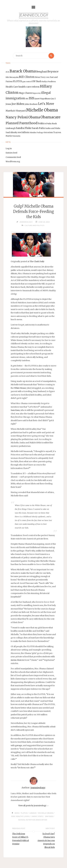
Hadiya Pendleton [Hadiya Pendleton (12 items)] (49, 82)
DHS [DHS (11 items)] (48, 77)
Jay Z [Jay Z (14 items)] (53, 99)
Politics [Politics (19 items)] (42, 123)
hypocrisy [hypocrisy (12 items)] (37, 93)
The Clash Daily (37, 262)
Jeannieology (34, 16)
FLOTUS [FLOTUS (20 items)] (17, 81)
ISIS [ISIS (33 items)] (32, 98)
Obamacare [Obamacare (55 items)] (50, 117)
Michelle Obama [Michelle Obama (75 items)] (42, 110)
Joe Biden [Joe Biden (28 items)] (18, 104)
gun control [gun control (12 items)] (27, 82)
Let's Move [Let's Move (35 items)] (46, 104)
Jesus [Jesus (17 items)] (8, 104)
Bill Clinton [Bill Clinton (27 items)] (27, 77)
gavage (19, 746)
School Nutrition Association (33, 820)
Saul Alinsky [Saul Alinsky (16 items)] (12, 132)
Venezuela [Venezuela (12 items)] (16, 136)
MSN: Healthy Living (20, 816)
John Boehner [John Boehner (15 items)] (31, 104)
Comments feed (13, 157)
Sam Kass (15, 410)
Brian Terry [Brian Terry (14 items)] (40, 77)
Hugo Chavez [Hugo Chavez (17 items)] (26, 93)
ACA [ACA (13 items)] (7, 72)
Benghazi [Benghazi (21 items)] (42, 72)
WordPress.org (13, 162)
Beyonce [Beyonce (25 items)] (53, 72)
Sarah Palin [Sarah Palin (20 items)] (38, 128)
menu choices (17, 660)
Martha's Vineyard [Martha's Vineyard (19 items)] (16, 111)
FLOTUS (24, 813)
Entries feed (11, 153)
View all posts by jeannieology (33, 806)
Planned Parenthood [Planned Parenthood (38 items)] (22, 123)
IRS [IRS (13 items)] (27, 99)
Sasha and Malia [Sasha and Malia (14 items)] (53, 128)
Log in (9, 149)
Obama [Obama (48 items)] (34, 117)
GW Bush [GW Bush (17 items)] (37, 81)
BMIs (17, 813)
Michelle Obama (46, 813)
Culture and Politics (34, 225)
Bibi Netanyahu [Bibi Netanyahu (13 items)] (12, 77)
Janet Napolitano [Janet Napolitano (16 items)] (43, 99)
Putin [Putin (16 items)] (49, 124)
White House (20, 388)
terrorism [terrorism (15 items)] (48, 132)
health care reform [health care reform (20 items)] (29, 87)
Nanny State (37, 816)
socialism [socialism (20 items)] (23, 132)
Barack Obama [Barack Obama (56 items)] (23, 71)
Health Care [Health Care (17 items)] (12, 87)
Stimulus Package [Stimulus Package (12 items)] (36, 133)
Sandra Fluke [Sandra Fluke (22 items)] (24, 128)
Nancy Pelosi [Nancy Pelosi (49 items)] (17, 117)
